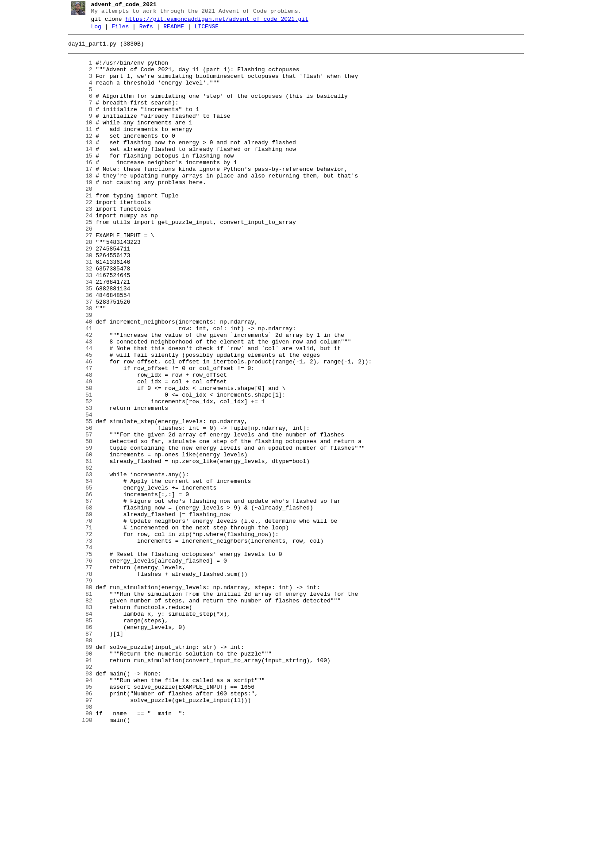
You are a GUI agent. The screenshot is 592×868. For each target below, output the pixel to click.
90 (77, 779)
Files (117, 31)
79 (77, 691)
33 (77, 324)
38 (77, 364)
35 (77, 340)
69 (77, 611)
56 (77, 508)
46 (77, 428)
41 (77, 388)
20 (77, 221)
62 (77, 556)
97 (77, 834)
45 (77, 420)
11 (77, 149)
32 (77, 316)
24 (77, 253)
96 (77, 826)
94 (77, 810)
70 (77, 619)
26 (77, 269)
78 (77, 683)
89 (77, 771)
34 (77, 332)
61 (77, 548)
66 (77, 587)
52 (77, 476)
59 (77, 532)
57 (77, 516)
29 (77, 293)
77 (77, 675)
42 (77, 396)
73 (77, 643)
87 (77, 755)
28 (77, 285)
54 (77, 492)
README (171, 31)
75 (77, 659)
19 (77, 213)
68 (77, 603)
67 (77, 595)
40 (77, 380)
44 (77, 412)
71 (77, 627)
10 (77, 141)
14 (77, 173)
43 (77, 404)
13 (77, 165)
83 (77, 723)
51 (77, 468)
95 (77, 818)
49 (77, 452)
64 (77, 571)
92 (77, 795)
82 (77, 715)
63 (77, 563)
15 (77, 181)
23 (77, 245)
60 (77, 540)
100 (77, 858)
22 (77, 237)
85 (77, 739)
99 (77, 850)
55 (77, 500)
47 (77, 436)
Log (93, 31)
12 (77, 157)
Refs (143, 31)
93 (77, 802)
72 (77, 635)
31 (77, 309)
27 (77, 277)
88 (77, 763)
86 (77, 747)
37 (77, 356)
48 (77, 444)
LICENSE (203, 31)
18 (77, 205)
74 (77, 651)
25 (77, 261)
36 (77, 348)
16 (77, 189)
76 (77, 667)
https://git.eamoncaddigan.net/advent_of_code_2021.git (213, 22)
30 (77, 301)
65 (77, 579)
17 (77, 197)
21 (77, 229)
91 (77, 787)
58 (77, 524)
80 (77, 699)
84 (77, 731)
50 (77, 460)
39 (77, 372)
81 (77, 707)
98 (77, 842)
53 (77, 484)
